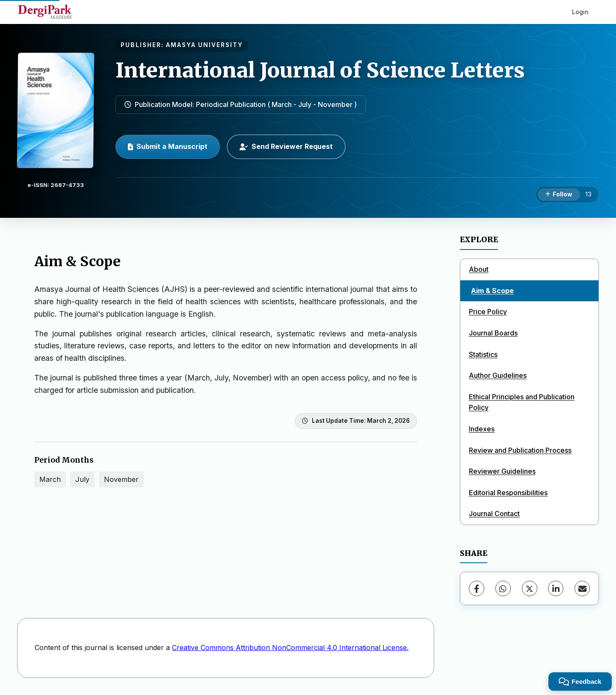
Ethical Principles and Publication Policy (522, 402)
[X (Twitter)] (530, 588)
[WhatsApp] (503, 588)
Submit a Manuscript (168, 146)
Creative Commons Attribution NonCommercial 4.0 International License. (290, 647)
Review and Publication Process (520, 450)
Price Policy (488, 312)
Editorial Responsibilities (508, 493)
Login (580, 12)
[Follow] (559, 195)
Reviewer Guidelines (502, 471)
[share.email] (582, 588)
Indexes (482, 429)
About (479, 269)
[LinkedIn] (556, 588)
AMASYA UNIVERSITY (204, 45)
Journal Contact (494, 514)
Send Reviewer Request (286, 146)
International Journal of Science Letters (320, 70)
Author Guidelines (498, 375)
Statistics (483, 354)
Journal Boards (493, 333)
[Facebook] (477, 588)
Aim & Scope (492, 291)
